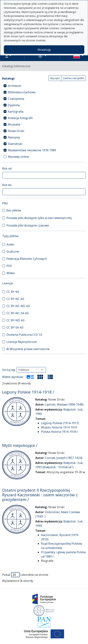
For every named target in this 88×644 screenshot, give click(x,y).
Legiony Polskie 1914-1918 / (28, 392)
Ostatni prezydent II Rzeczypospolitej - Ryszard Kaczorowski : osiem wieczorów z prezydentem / (40, 495)
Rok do (7, 185)
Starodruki (15, 144)
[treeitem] (44, 86)
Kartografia (16, 112)
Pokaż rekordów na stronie (25, 575)
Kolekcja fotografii (20, 118)
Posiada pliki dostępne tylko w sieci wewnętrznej (39, 218)
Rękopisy (14, 137)
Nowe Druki (16, 131)
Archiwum (15, 86)
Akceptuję (44, 50)
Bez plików (14, 210)
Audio (10, 244)
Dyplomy (14, 105)
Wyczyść (55, 78)
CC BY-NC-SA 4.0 (18, 313)
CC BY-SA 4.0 (15, 327)
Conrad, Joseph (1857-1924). (64, 458)
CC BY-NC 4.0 (15, 299)
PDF (9, 266)
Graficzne (13, 252)
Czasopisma (16, 99)
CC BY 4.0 (13, 292)
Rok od (7, 168)
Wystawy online (18, 157)
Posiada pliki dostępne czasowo (28, 225)
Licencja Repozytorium (22, 342)
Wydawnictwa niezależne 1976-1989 (32, 150)
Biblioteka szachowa (22, 92)
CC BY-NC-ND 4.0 (18, 306)
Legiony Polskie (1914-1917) (60, 423)
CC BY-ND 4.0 (15, 320)
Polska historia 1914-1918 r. (60, 432)
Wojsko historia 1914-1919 (59, 427)
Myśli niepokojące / (20, 445)
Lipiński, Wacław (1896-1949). (65, 404)
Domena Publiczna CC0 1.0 (24, 335)
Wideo (11, 273)
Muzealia (14, 124)
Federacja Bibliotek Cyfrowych (27, 259)
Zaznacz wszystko (74, 78)
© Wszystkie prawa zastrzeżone (28, 349)
